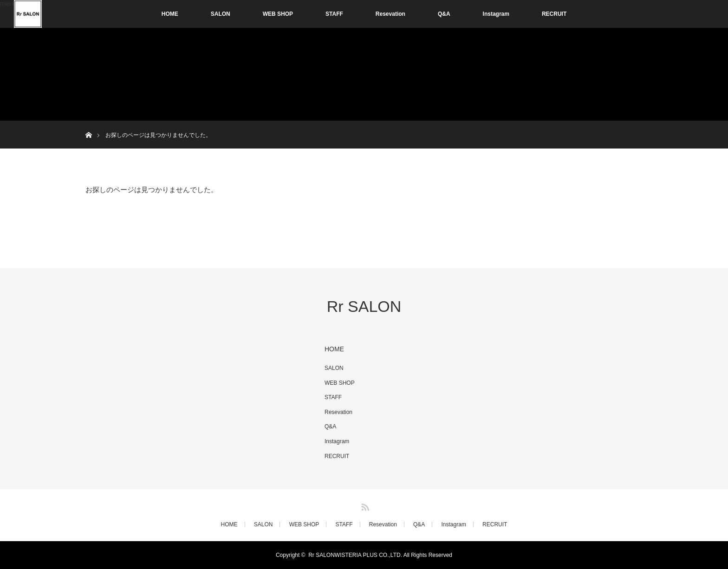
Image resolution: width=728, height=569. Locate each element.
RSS (364, 505)
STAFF (334, 14)
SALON (221, 14)
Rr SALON (364, 306)
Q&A (444, 14)
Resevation (390, 14)
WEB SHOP (278, 14)
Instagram (496, 14)
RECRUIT (554, 14)
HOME (170, 14)
